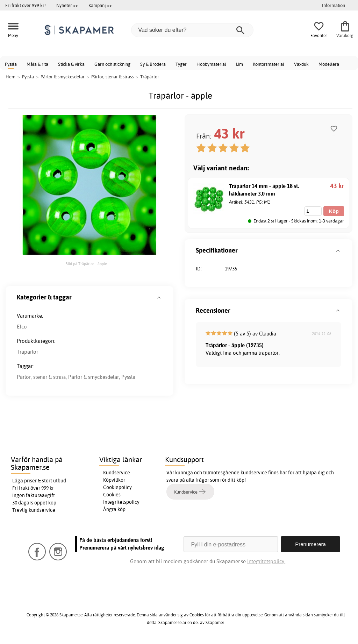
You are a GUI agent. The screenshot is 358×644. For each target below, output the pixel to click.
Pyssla (11, 64)
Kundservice (117, 473)
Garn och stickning (112, 64)
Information (334, 5)
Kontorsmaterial (268, 64)
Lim (239, 64)
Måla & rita (37, 64)
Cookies (112, 495)
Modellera (329, 64)
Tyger (181, 64)
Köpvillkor (114, 480)
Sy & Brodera (153, 64)
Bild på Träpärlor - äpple (86, 264)
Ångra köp (114, 509)
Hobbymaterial (211, 64)
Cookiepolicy (117, 487)
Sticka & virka (71, 64)
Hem (10, 77)
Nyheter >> (67, 5)
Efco (22, 327)
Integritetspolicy (121, 502)
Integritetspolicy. (266, 561)
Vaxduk (301, 64)
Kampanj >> (100, 5)
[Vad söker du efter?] (192, 30)
